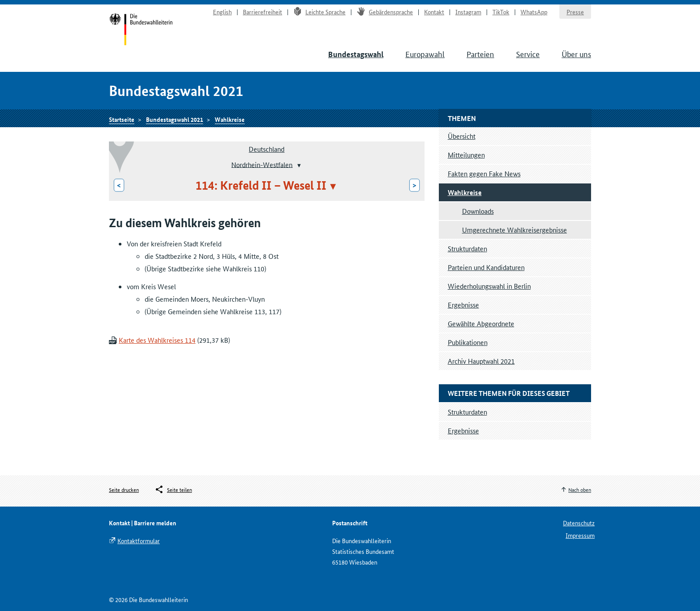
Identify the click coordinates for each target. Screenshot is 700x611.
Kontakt (434, 12)
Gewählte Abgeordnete (481, 323)
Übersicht (462, 136)
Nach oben (580, 489)
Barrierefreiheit (262, 12)
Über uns (576, 54)
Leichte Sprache (319, 12)
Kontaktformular (139, 540)
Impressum (580, 535)
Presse (575, 12)
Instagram (468, 12)
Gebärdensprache (385, 12)
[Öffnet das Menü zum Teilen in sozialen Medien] (173, 490)
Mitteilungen (466, 155)
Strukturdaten (467, 248)
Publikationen (468, 342)
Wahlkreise (230, 119)
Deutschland (267, 149)
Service (528, 54)
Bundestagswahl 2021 (175, 119)
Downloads (478, 211)
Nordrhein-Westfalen (262, 164)
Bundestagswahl (356, 54)
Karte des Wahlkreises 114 (157, 340)
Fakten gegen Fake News (484, 173)
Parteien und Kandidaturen (486, 267)
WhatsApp (534, 12)
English (222, 12)
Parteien (480, 54)
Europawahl (425, 54)
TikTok (501, 12)
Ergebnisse (463, 305)
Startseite (141, 30)
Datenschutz (579, 523)
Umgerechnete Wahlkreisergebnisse (515, 230)
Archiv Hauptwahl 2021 (481, 361)
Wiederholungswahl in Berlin (489, 286)
